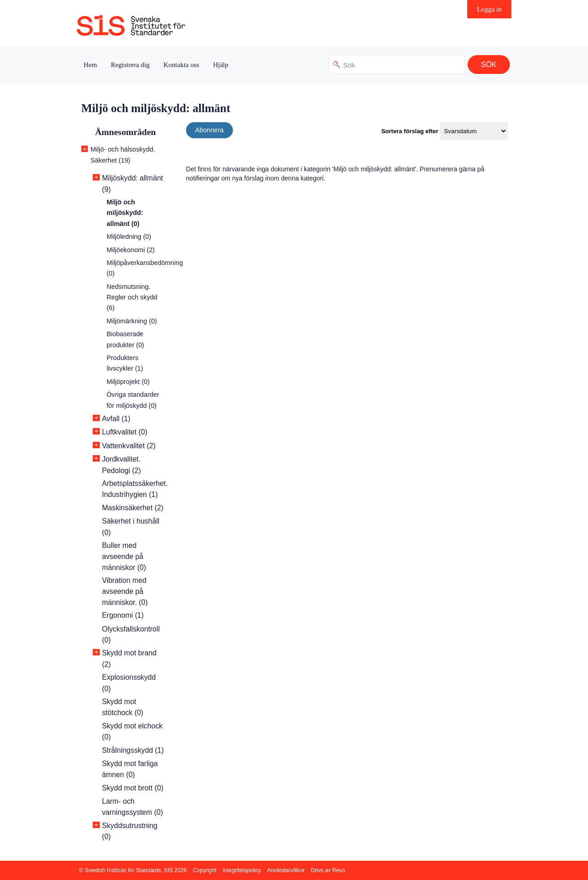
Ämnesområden (125, 132)
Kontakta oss (181, 65)
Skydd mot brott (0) (133, 788)
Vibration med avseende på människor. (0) (125, 591)
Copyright (205, 870)
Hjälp (221, 65)
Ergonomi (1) (123, 615)
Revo (339, 870)
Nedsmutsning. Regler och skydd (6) (132, 297)
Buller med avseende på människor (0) (124, 556)
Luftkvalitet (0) (125, 432)
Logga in (489, 9)
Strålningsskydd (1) (133, 750)
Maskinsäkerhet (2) (133, 508)
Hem (90, 65)
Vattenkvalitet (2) (129, 446)
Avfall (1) (116, 419)
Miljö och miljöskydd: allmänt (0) (125, 213)
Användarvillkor (286, 870)
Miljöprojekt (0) (128, 382)
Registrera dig (130, 65)
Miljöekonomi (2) (131, 250)
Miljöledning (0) (129, 237)
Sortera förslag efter (410, 131)
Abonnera (209, 130)
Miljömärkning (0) (132, 321)
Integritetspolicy (241, 870)
